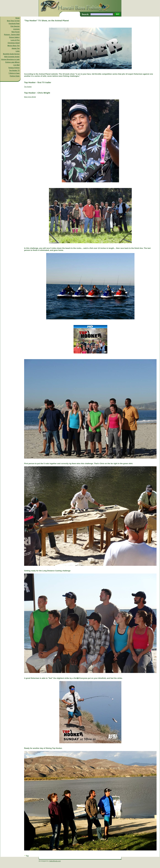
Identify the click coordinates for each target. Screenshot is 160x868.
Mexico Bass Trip (13, 46)
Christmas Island (14, 43)
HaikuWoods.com (55, 861)
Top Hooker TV (14, 70)
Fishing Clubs (15, 76)
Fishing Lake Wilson (12, 62)
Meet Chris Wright (30, 97)
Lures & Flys (15, 40)
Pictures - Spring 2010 (12, 35)
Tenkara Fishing (14, 68)
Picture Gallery (14, 37)
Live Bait (16, 65)
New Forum (16, 32)
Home (18, 18)
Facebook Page (14, 23)
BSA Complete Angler (12, 57)
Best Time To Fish (13, 21)
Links (18, 51)
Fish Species (15, 26)
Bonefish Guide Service (11, 54)
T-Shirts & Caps (14, 73)
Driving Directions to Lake (10, 59)
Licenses (16, 29)
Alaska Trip (16, 48)
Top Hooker (28, 87)
